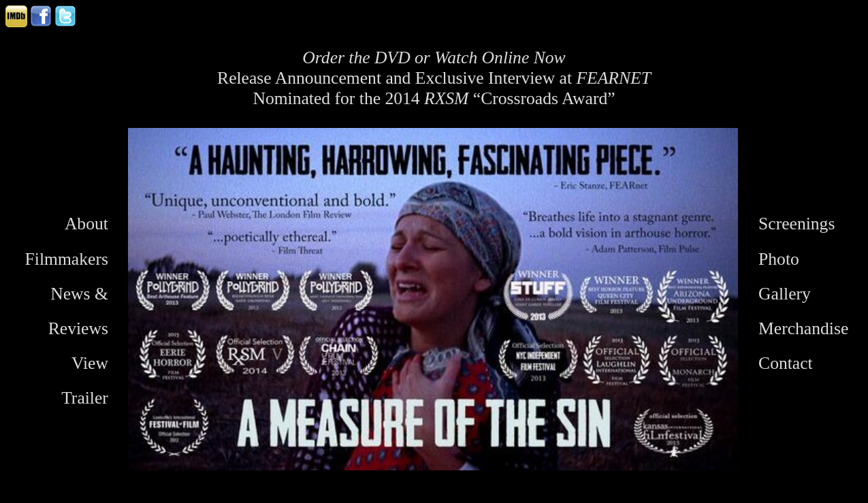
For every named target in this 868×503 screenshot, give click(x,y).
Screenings (797, 224)
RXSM (446, 98)
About (86, 224)
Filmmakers (67, 259)
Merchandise (803, 328)
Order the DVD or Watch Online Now (434, 58)
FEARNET (613, 78)
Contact (786, 363)
